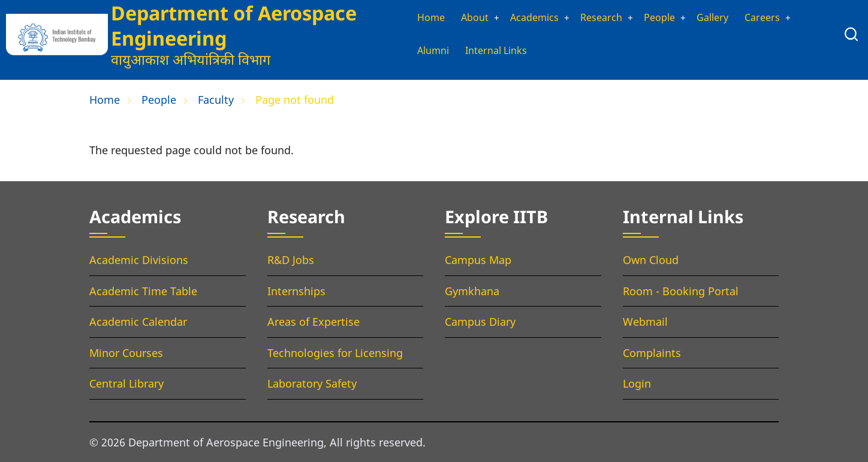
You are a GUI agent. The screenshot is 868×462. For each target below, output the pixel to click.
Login (637, 383)
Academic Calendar (138, 322)
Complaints (652, 353)
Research (602, 17)
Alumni (419, 52)
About (463, 17)
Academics (529, 17)
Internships (296, 291)
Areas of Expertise (314, 322)
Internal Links (489, 52)
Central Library (126, 383)
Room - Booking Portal (681, 291)
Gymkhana (472, 291)
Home (416, 17)
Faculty (216, 100)
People (664, 17)
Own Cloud (651, 260)
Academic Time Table (143, 291)
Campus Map (478, 260)
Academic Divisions (139, 260)
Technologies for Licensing (335, 353)
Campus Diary (480, 322)
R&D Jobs (291, 260)
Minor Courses (126, 353)
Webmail (645, 322)
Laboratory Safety (312, 383)
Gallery (721, 17)
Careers (774, 17)
